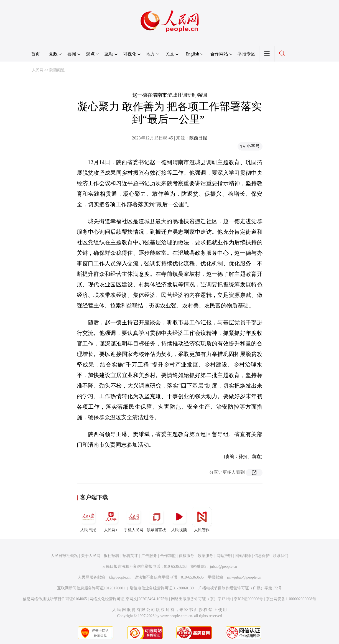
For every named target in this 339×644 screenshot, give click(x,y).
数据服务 (205, 556)
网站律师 (243, 556)
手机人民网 (134, 520)
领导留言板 (156, 520)
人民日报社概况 (64, 556)
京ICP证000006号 (248, 599)
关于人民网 (91, 556)
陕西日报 (198, 138)
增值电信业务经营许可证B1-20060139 (162, 588)
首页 (35, 54)
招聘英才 (130, 556)
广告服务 (149, 556)
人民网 (38, 70)
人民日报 (88, 520)
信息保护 (262, 556)
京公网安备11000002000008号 (291, 599)
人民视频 (179, 520)
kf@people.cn (120, 577)
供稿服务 (187, 556)
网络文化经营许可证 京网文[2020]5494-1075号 (129, 599)
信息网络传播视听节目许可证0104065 (55, 599)
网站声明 (224, 556)
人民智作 (202, 520)
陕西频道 (57, 70)
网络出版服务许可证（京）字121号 (201, 599)
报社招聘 (111, 556)
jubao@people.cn (223, 567)
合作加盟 (168, 556)
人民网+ (111, 520)
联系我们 (281, 556)
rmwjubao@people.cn (244, 577)
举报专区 (246, 54)
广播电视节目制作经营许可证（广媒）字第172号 (240, 588)
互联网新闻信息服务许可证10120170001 (91, 588)
